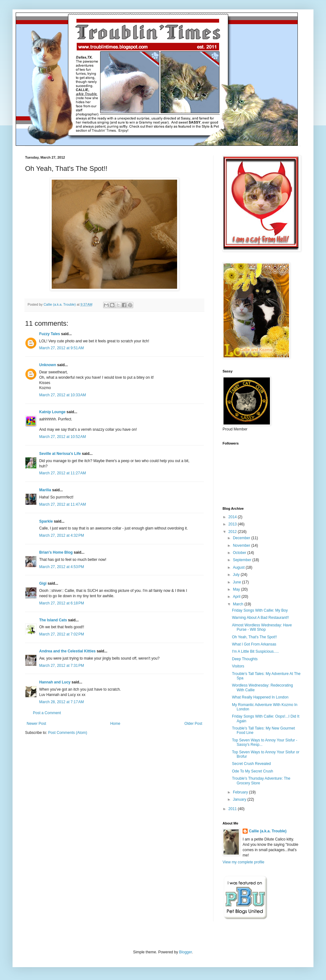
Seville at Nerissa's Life (60, 454)
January (240, 799)
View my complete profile (243, 862)
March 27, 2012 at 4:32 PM (62, 535)
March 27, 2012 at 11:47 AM (63, 504)
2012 (233, 532)
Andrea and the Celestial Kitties (67, 651)
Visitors (238, 666)
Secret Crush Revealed (251, 764)
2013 (233, 524)
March (239, 604)
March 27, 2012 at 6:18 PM (62, 603)
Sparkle (46, 521)
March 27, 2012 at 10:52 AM (63, 437)
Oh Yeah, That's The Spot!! (254, 637)
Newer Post (36, 724)
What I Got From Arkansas (254, 644)
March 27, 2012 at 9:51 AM (61, 348)
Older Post (193, 724)
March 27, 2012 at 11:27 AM (63, 473)
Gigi (43, 583)
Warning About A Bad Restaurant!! (260, 618)
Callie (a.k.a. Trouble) (268, 831)
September (243, 560)
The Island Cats (53, 620)
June (237, 582)
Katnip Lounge (52, 412)
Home (115, 724)
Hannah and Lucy (55, 682)
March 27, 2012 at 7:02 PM (62, 634)
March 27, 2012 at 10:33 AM (63, 395)
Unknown (48, 365)
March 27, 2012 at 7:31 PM (62, 666)
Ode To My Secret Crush (252, 771)
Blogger (185, 952)
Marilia (45, 490)
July (237, 575)
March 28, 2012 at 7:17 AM (61, 702)
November (242, 545)
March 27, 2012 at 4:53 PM (62, 567)
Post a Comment (47, 713)
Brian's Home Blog (56, 552)
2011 (233, 809)
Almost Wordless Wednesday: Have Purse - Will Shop (262, 627)
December (242, 538)
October (240, 553)
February (241, 792)
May (237, 589)
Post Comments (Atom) (68, 733)
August (239, 567)
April (237, 597)
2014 (233, 517)
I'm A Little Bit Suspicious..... (255, 651)
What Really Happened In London (260, 697)
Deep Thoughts (245, 659)
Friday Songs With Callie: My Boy (260, 610)
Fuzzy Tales (50, 334)
